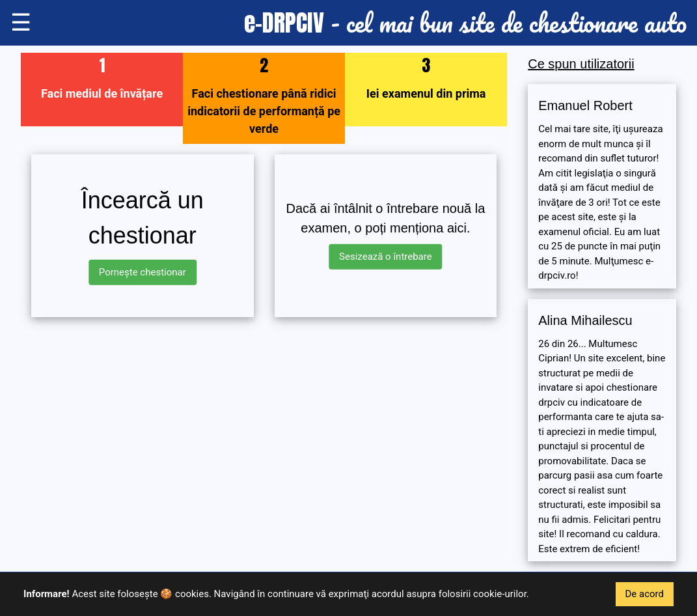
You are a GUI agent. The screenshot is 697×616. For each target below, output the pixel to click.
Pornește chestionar (143, 272)
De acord (645, 594)
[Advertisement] (264, 419)
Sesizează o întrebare (386, 257)
